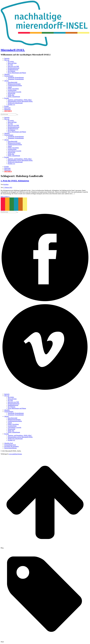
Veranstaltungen (9, 76)
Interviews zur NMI (13, 66)
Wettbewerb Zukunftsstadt (15, 103)
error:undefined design (15, 454)
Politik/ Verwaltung (13, 89)
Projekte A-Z (11, 105)
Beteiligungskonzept (14, 68)
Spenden (8, 111)
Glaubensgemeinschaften (15, 85)
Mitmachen (7, 109)
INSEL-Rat (11, 95)
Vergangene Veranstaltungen (16, 79)
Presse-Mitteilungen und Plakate (17, 73)
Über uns (7, 60)
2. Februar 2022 (8, 187)
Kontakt (7, 106)
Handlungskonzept (13, 70)
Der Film (10, 65)
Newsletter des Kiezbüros (11, 446)
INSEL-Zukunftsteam (14, 97)
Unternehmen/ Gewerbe (14, 92)
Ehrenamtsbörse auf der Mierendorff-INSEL (20, 101)
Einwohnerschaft (12, 82)
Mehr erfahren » (5, 197)
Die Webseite (11, 71)
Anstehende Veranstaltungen (16, 77)
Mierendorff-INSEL (13, 50)
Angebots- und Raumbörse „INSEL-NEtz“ (20, 100)
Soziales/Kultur (12, 90)
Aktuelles (7, 74)
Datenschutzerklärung (10, 448)
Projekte (7, 98)
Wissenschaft (11, 93)
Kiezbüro (6, 184)
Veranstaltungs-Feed (10, 445)
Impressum (7, 108)
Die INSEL (11, 62)
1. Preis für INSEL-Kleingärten (15, 181)
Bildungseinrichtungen (14, 84)
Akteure (7, 81)
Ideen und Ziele (12, 63)
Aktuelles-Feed (9, 443)
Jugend (10, 87)
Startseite (7, 58)
